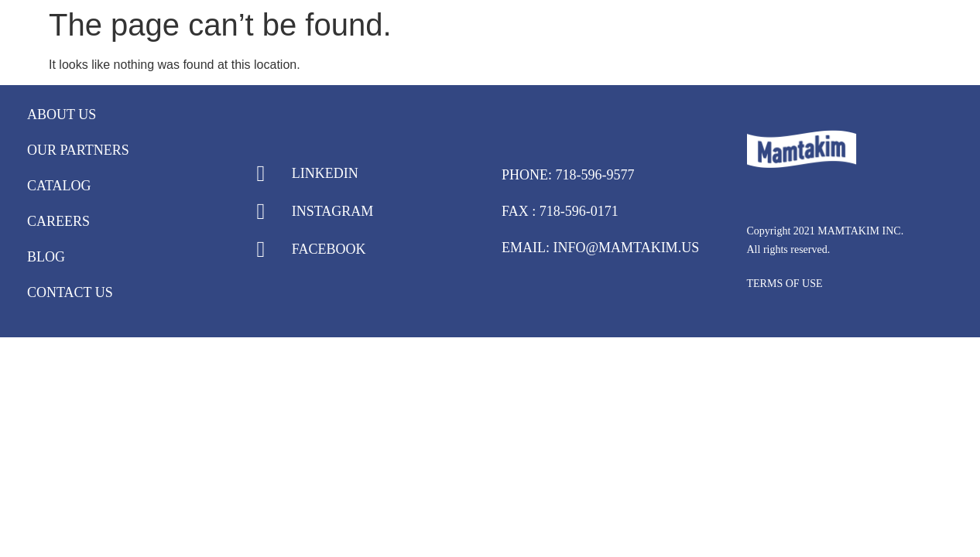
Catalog (59, 186)
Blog (46, 257)
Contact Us (70, 292)
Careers (58, 221)
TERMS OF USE (785, 284)
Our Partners (78, 150)
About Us (62, 114)
